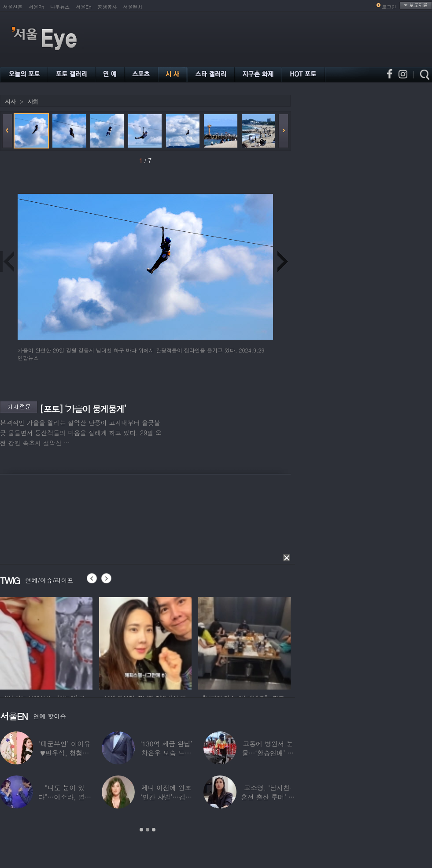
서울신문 (13, 7)
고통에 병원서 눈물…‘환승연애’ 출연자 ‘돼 (268, 753)
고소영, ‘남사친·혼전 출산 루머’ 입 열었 (268, 797)
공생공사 (107, 7)
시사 (10, 102)
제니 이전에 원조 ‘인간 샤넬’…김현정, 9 (166, 797)
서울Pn (36, 7)
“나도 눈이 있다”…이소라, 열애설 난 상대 (65, 797)
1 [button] (141, 830)
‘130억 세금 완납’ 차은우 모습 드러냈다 (166, 753)
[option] (46, 642)
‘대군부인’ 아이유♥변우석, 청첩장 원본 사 (65, 753)
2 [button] (148, 830)
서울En (83, 7)
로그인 (389, 7)
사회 (33, 102)
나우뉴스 (60, 7)
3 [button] (154, 830)
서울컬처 (133, 7)
